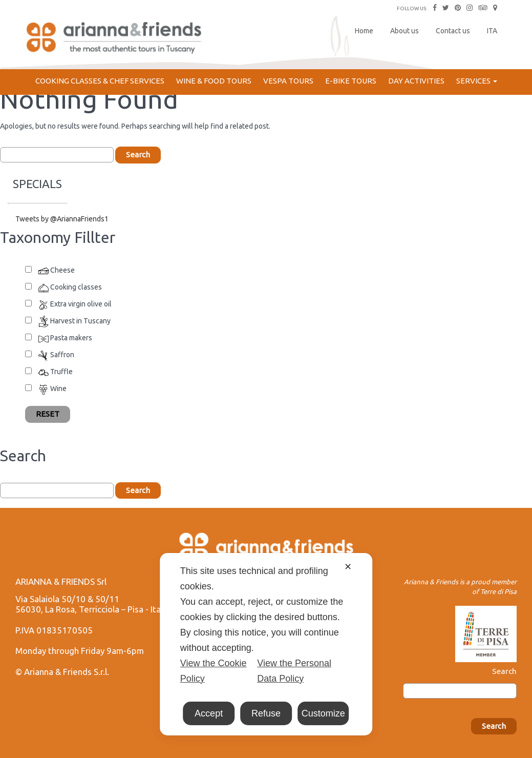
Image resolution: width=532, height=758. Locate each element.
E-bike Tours (351, 81)
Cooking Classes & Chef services (100, 81)
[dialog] (266, 644)
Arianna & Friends (115, 38)
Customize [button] (323, 713)
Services (477, 81)
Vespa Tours (288, 81)
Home (364, 31)
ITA (492, 31)
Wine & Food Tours (214, 81)
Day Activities (416, 81)
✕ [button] (348, 567)
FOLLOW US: (412, 8)
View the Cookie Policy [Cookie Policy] (214, 671)
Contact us (453, 31)
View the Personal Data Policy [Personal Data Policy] (294, 671)
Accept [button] (209, 713)
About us (405, 31)
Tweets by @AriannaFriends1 (62, 219)
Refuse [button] (266, 713)
